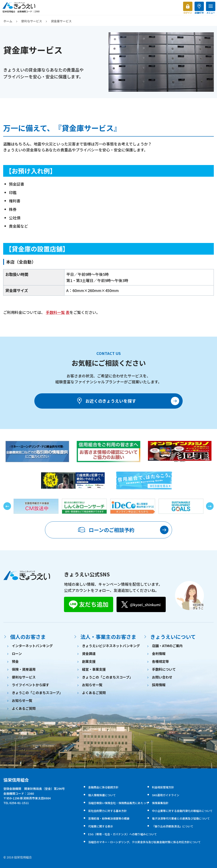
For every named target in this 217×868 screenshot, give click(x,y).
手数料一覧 (55, 312)
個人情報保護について (102, 795)
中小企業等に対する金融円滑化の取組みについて (182, 811)
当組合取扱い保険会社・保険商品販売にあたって (118, 803)
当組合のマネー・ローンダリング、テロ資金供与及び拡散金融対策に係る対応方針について (144, 842)
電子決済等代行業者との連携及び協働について (181, 818)
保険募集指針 (160, 803)
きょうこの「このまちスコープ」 (37, 693)
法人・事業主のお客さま (108, 637)
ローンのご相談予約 (106, 530)
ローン (17, 653)
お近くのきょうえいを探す (106, 401)
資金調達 (89, 653)
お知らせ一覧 (22, 700)
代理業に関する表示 (101, 826)
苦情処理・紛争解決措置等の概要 (109, 818)
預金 (15, 661)
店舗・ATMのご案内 (167, 646)
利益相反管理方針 (163, 787)
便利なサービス (32, 21)
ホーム (8, 21)
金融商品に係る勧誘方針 (103, 787)
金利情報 (159, 653)
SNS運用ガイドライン (166, 795)
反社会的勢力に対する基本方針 (107, 811)
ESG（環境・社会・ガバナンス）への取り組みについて (122, 834)
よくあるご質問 (24, 708)
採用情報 (159, 685)
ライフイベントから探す (31, 685)
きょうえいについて (173, 637)
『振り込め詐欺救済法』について (173, 826)
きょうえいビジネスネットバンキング (111, 646)
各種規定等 (160, 661)
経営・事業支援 (94, 669)
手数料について (164, 669)
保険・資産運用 (24, 669)
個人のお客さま (28, 637)
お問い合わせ (162, 677)
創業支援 (89, 661)
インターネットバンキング (32, 646)
